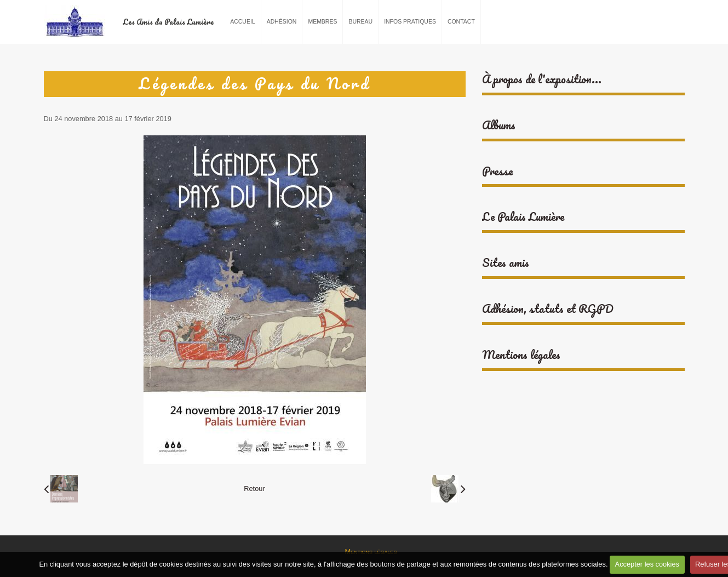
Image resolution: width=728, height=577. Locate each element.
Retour (254, 489)
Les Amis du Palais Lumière (168, 22)
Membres (322, 22)
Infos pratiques (410, 22)
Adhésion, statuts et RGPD (548, 309)
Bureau (360, 22)
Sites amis (506, 263)
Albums (499, 125)
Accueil (242, 22)
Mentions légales (521, 355)
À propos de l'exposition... (542, 79)
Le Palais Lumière (523, 217)
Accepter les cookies (647, 564)
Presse (497, 171)
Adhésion (282, 22)
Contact (461, 22)
